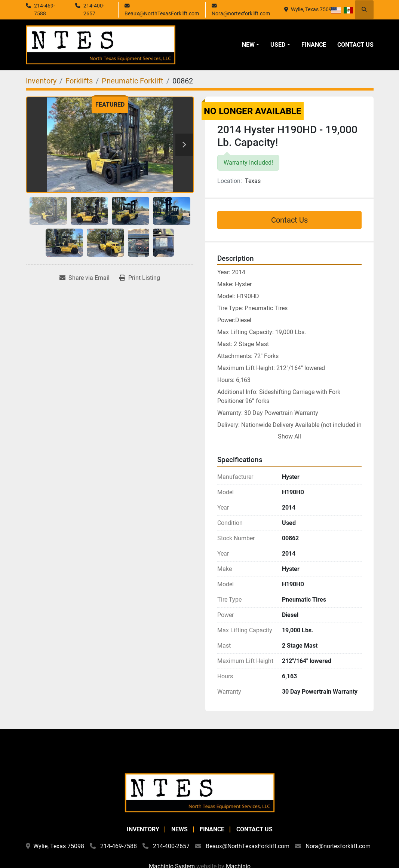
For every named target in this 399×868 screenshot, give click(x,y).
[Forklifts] (79, 81)
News (179, 829)
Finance (314, 45)
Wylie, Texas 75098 (313, 9)
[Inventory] (41, 81)
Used (278, 45)
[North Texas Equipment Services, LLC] (200, 792)
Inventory (143, 829)
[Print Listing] (140, 278)
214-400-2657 (94, 9)
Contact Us (355, 45)
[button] (251, 45)
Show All (289, 436)
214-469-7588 (44, 9)
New (248, 45)
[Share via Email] (85, 278)
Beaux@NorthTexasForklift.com (162, 13)
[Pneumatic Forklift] (133, 81)
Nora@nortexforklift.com (241, 13)
